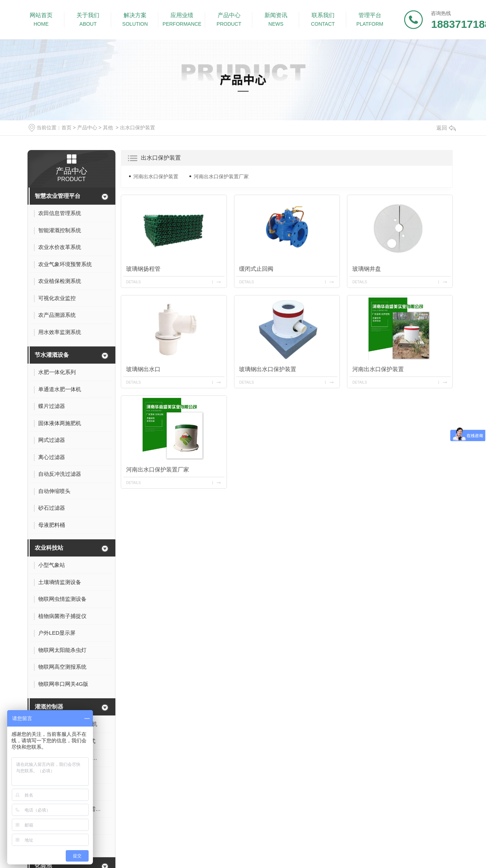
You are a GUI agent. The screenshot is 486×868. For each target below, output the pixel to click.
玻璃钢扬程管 (143, 269)
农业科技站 (49, 548)
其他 (108, 128)
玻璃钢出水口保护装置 (268, 369)
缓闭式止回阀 (256, 269)
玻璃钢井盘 (367, 269)
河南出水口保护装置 (156, 176)
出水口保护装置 (138, 128)
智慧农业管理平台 (58, 196)
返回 (446, 128)
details (133, 282)
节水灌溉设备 (52, 355)
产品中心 (87, 128)
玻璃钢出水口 (143, 369)
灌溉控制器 (49, 707)
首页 (66, 128)
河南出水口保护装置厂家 (221, 176)
